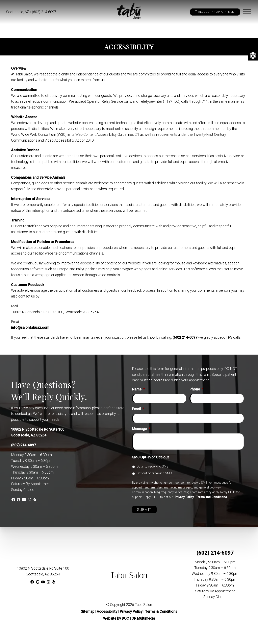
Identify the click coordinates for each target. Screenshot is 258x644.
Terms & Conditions (161, 611)
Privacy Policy (184, 497)
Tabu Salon (129, 575)
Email (138, 409)
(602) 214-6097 (44, 12)
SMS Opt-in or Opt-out (150, 457)
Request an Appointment (215, 12)
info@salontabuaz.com (30, 327)
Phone (196, 389)
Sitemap (88, 611)
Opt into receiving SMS (152, 466)
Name (138, 389)
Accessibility (107, 611)
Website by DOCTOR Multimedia (129, 618)
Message (141, 429)
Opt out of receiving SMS (154, 473)
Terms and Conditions (211, 497)
